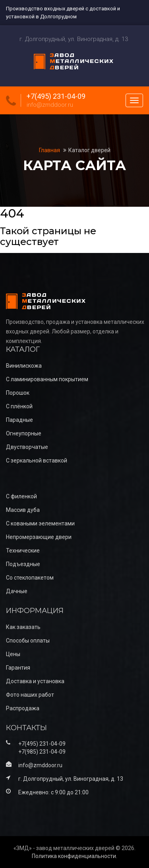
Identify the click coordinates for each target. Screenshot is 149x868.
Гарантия (18, 668)
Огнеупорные (24, 433)
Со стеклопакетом (30, 578)
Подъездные (23, 564)
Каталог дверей (89, 150)
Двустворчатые (27, 447)
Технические (23, 551)
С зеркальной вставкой (37, 460)
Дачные (17, 591)
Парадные (19, 420)
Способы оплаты (28, 641)
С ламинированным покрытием (47, 379)
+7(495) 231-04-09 (56, 96)
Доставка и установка (35, 681)
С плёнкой (19, 406)
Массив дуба (23, 510)
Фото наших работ (30, 695)
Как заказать (23, 627)
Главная (50, 150)
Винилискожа (24, 366)
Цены (13, 654)
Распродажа (23, 708)
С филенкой (21, 496)
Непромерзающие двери (39, 537)
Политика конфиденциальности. (74, 856)
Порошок (18, 393)
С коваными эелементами (40, 523)
